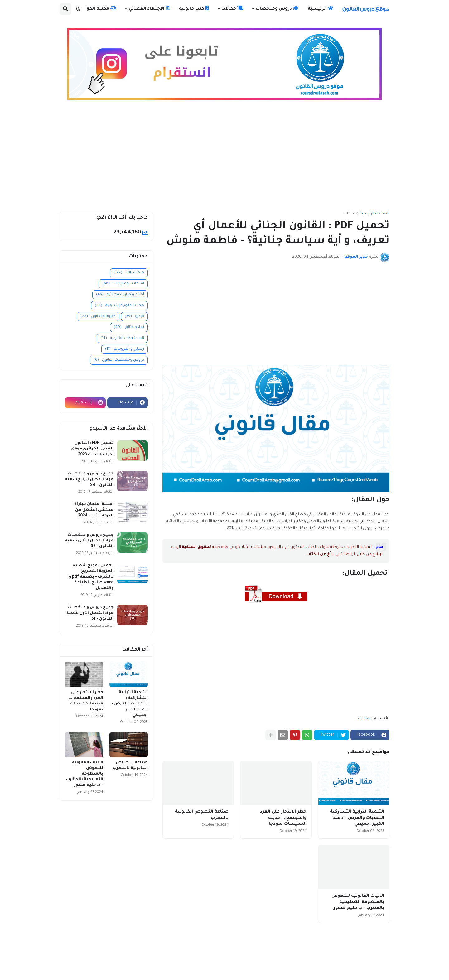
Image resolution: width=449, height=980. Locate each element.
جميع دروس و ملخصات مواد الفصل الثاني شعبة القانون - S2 (89, 541)
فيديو (134, 317)
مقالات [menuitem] (232, 8)
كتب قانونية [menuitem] (194, 8)
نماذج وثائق (129, 327)
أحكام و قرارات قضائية (120, 295)
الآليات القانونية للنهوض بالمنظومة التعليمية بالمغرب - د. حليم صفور (358, 902)
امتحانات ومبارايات (123, 284)
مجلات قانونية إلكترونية (119, 306)
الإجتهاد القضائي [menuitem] (150, 8)
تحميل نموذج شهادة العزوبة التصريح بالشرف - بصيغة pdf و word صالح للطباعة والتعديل (91, 577)
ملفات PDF (129, 273)
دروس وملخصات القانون (119, 360)
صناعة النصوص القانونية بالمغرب (202, 815)
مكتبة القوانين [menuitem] (97, 8)
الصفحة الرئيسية (374, 214)
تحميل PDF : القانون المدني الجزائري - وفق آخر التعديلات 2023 (92, 449)
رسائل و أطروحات (125, 349)
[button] (78, 9)
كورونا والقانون (98, 317)
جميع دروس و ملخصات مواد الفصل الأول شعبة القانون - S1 (90, 613)
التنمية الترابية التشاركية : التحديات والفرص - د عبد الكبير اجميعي (356, 818)
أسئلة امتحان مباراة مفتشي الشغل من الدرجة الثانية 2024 (94, 510)
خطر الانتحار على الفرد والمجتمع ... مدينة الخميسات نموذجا (283, 818)
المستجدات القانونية (122, 338)
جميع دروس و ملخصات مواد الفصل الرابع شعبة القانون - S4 (89, 479)
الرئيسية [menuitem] (321, 8)
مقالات (349, 214)
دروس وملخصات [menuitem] (277, 8)
